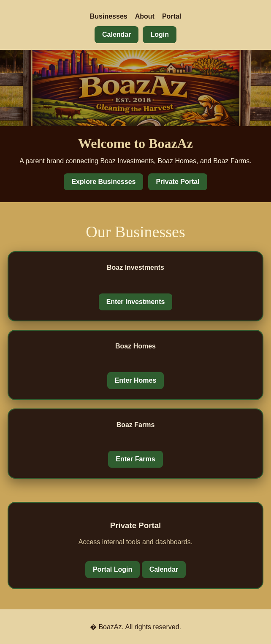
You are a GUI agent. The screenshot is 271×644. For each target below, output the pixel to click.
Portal (172, 16)
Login (160, 34)
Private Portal (178, 182)
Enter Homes (136, 380)
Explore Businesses (103, 182)
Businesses (109, 16)
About (145, 16)
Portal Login (112, 569)
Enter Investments (136, 302)
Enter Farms (135, 459)
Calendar (117, 34)
